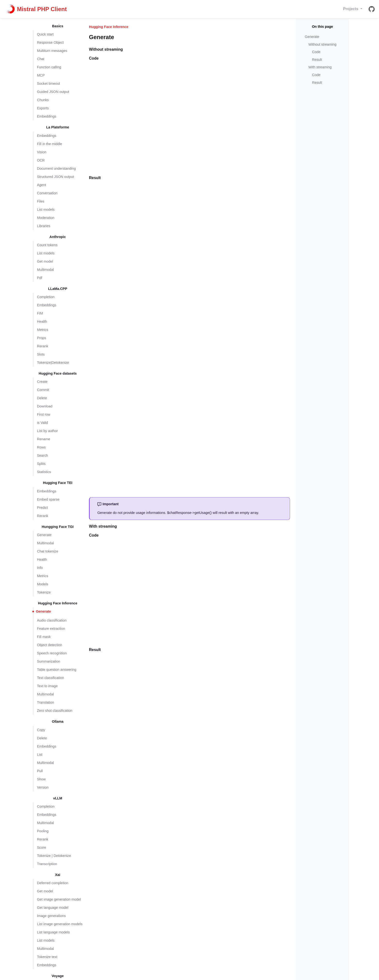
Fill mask (44, 637)
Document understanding (56, 168)
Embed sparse (48, 499)
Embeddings (47, 116)
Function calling (49, 67)
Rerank (43, 346)
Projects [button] (351, 9)
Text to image (47, 686)
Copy (41, 730)
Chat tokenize (48, 551)
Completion (46, 297)
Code (316, 52)
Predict (42, 508)
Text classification (51, 678)
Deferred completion (53, 883)
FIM (40, 313)
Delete (42, 398)
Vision (42, 152)
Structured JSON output (55, 177)
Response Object (50, 42)
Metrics (43, 330)
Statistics (44, 472)
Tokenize (44, 592)
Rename (44, 439)
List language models (53, 932)
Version (43, 787)
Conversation (47, 193)
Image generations (51, 916)
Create (42, 382)
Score (42, 847)
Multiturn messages (52, 51)
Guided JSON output (53, 92)
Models (43, 584)
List (40, 755)
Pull (40, 771)
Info (40, 568)
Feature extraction (51, 629)
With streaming (320, 67)
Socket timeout (48, 84)
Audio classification (52, 620)
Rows (41, 447)
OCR (41, 160)
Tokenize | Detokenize (54, 856)
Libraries (44, 226)
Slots (41, 354)
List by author (47, 431)
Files (41, 201)
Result (317, 60)
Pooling (43, 831)
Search (43, 455)
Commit (43, 390)
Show (41, 779)
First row (44, 414)
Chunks (43, 100)
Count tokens (47, 245)
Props (42, 338)
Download (45, 406)
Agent (42, 185)
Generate (44, 535)
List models (46, 210)
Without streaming (322, 44)
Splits (41, 464)
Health (42, 322)
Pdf (40, 278)
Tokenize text (47, 957)
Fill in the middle (50, 144)
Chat (41, 59)
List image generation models (60, 924)
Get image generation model (59, 899)
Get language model (53, 908)
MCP (41, 75)
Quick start (45, 34)
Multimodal (45, 270)
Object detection (50, 645)
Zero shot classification (55, 711)
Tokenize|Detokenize (53, 363)
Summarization (49, 661)
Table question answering (57, 670)
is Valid (42, 423)
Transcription (47, 864)
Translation (46, 702)
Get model (45, 261)
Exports (43, 108)
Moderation (46, 218)
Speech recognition (52, 653)
